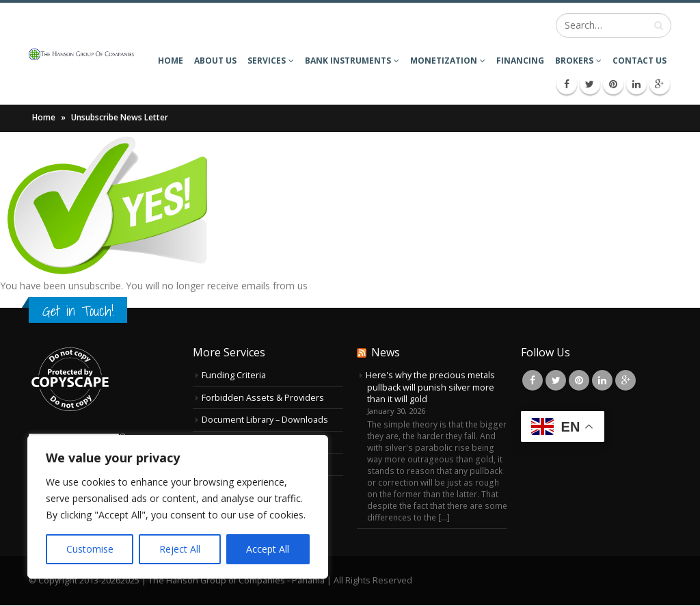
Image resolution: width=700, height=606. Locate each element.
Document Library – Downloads (265, 420)
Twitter (556, 380)
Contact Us (640, 61)
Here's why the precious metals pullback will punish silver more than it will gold (430, 387)
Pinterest (579, 380)
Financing (520, 61)
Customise (90, 549)
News (386, 352)
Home (171, 61)
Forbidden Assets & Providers (263, 398)
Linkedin (602, 380)
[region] (178, 507)
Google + (625, 380)
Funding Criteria (234, 375)
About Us (215, 61)
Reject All (180, 549)
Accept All (268, 549)
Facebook (533, 380)
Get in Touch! (78, 311)
